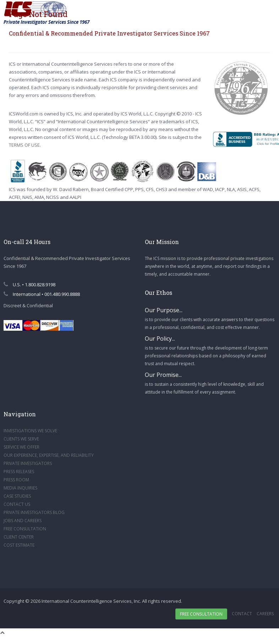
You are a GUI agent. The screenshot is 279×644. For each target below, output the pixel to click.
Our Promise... (163, 375)
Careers (265, 614)
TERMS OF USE (24, 145)
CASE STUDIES (17, 496)
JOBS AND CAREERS (23, 521)
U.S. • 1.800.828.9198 (29, 285)
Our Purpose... (164, 310)
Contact (242, 614)
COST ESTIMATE (19, 545)
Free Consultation (201, 614)
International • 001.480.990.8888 (42, 294)
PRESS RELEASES (19, 472)
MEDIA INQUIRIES (20, 488)
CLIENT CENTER (19, 537)
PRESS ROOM (16, 480)
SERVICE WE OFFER (21, 447)
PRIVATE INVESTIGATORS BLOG (34, 512)
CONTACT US (17, 504)
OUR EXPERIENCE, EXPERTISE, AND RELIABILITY (49, 455)
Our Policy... (160, 339)
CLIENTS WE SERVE (21, 439)
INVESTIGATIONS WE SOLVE (30, 431)
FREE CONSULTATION (25, 529)
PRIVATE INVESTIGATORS (28, 463)
